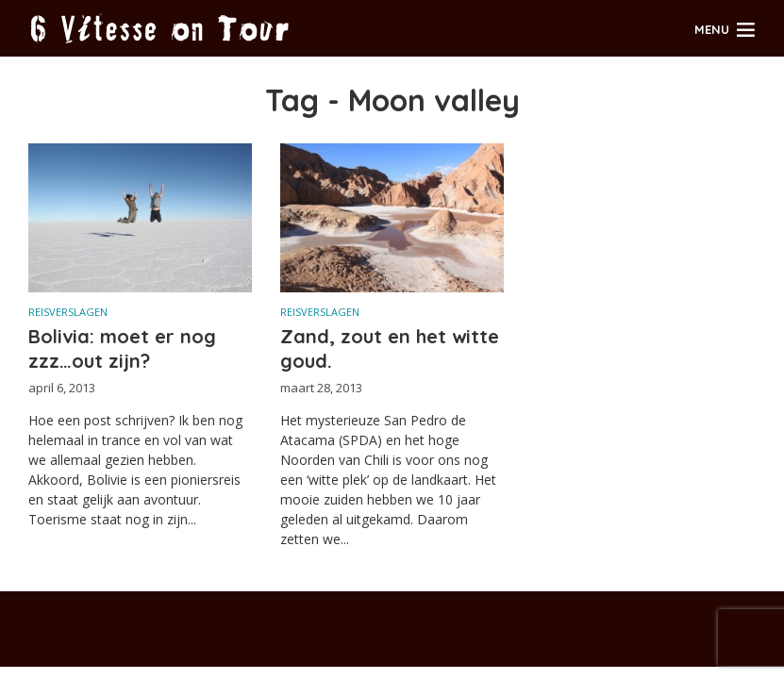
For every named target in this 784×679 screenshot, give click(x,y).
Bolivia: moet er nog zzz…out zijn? (122, 348)
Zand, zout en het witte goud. (390, 348)
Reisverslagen (68, 312)
